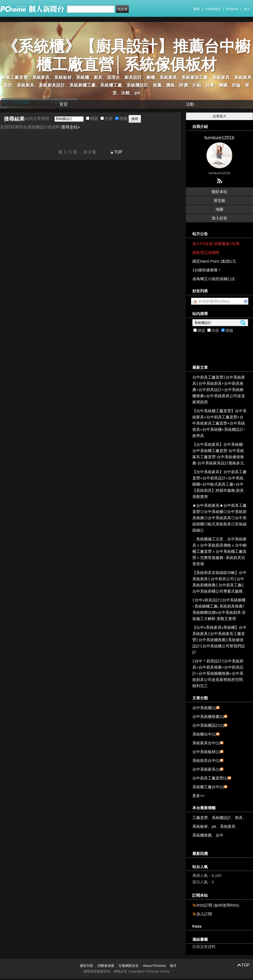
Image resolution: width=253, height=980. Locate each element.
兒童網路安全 (129, 966)
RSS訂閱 (204, 905)
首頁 (64, 104)
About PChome (154, 966)
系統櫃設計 (221, 818)
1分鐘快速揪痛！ (207, 270)
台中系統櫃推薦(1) (208, 717)
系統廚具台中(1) (206, 760)
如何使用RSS (226, 905)
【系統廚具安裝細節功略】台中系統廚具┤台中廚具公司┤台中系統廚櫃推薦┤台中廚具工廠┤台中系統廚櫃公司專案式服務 (219, 582)
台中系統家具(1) (206, 769)
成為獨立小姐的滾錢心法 (214, 279)
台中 (219, 835)
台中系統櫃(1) (204, 708)
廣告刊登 (86, 966)
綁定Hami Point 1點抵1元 (214, 261)
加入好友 (219, 218)
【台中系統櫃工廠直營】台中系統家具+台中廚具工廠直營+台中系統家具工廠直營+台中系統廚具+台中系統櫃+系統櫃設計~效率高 (219, 423)
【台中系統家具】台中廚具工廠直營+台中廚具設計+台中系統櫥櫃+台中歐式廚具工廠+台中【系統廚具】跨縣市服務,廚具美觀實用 (219, 484)
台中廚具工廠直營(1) (210, 778)
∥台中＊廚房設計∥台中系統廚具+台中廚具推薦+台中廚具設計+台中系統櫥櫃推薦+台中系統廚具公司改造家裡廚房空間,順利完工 (218, 673)
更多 (199, 796)
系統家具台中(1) (206, 743)
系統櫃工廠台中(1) (208, 787)
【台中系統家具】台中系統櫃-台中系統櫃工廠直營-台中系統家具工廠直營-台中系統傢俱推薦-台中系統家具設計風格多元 (218, 454)
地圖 (219, 209)
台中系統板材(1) (206, 752)
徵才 (173, 966)
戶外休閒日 (213, 9)
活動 (190, 104)
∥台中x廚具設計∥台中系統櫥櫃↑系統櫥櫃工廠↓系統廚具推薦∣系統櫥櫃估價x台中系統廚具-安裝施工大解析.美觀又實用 (219, 609)
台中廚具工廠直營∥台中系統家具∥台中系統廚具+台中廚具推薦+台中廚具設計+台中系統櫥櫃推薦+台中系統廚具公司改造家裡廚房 (219, 390)
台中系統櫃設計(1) (208, 725)
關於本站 (219, 192)
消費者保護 (106, 966)
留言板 (220, 200)
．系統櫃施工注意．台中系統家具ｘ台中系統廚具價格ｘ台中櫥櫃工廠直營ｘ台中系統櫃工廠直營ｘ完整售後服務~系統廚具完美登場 (219, 551)
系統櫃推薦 (202, 835)
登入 (247, 9)
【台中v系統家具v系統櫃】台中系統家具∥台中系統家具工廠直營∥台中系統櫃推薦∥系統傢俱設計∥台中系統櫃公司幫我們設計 (219, 640)
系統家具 (228, 826)
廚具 (239, 818)
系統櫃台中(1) (204, 734)
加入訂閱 (204, 914)
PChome (232, 9)
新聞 (196, 9)
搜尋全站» (71, 127)
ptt (214, 826)
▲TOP (116, 152)
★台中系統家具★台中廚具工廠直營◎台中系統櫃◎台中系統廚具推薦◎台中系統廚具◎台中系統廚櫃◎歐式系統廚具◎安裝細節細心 (219, 518)
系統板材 (200, 826)
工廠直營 (200, 818)
